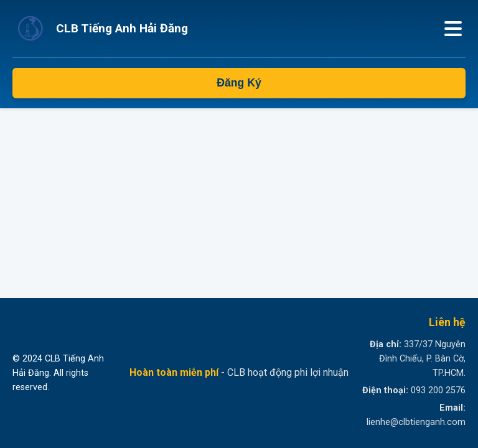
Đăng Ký (239, 83)
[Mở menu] (453, 29)
